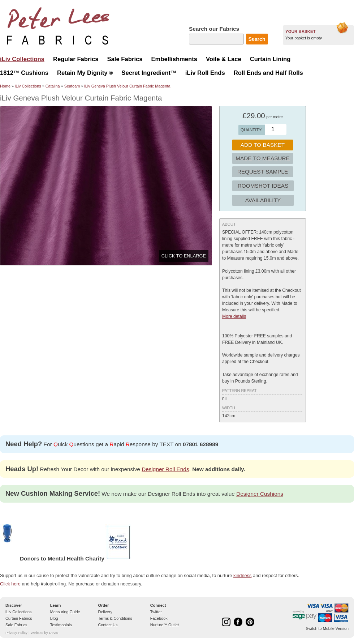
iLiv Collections (28, 86)
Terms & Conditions (115, 618)
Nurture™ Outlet (165, 625)
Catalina (53, 86)
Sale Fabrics (16, 625)
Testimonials (61, 625)
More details (234, 316)
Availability (263, 200)
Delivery (105, 612)
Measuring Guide (65, 612)
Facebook (159, 618)
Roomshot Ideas (263, 186)
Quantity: (252, 130)
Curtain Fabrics (19, 618)
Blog (54, 618)
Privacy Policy (16, 633)
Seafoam (72, 86)
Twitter (156, 612)
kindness (243, 575)
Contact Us (108, 625)
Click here (10, 584)
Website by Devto (44, 633)
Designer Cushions (260, 494)
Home (5, 86)
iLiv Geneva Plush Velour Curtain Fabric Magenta (127, 86)
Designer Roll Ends (165, 469)
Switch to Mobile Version (327, 628)
